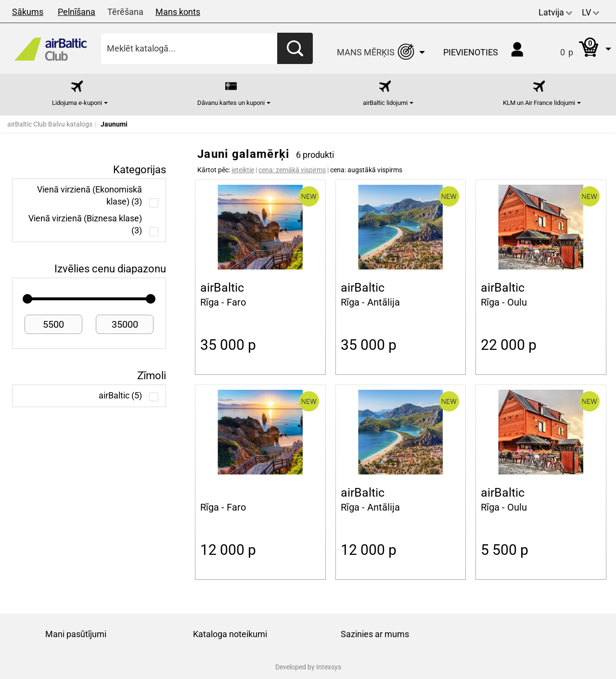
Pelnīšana (77, 12)
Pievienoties (471, 52)
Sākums (28, 12)
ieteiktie (243, 170)
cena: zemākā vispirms (292, 170)
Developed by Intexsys (308, 667)
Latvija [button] (555, 12)
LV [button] (590, 12)
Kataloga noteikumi (230, 634)
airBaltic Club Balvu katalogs (50, 124)
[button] (576, 48)
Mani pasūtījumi (76, 634)
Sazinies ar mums (375, 634)
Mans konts (178, 12)
